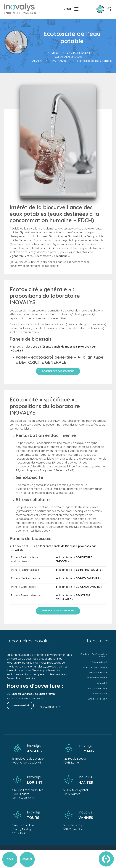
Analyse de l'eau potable (51, 61)
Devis (10, 859)
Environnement (79, 53)
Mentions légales (97, 688)
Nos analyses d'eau (68, 57)
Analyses (52, 53)
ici (58, 266)
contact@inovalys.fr (20, 705)
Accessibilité (99, 694)
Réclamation (98, 662)
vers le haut (106, 859)
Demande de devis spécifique (58, 371)
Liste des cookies (96, 699)
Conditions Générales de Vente (93, 655)
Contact (101, 683)
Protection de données (93, 667)
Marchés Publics (97, 673)
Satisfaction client (96, 678)
